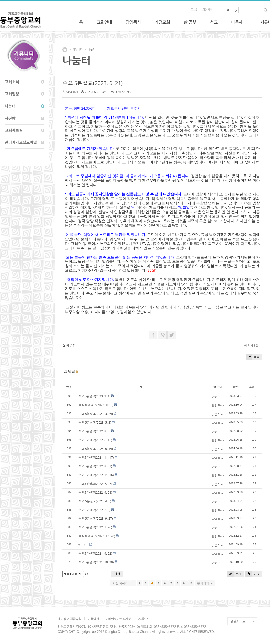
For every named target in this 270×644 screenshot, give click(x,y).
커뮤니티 (78, 50)
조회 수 (254, 387)
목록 (253, 357)
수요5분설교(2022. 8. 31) (95, 466)
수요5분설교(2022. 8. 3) (94, 431)
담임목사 (72, 92)
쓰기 (234, 574)
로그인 (195, 10)
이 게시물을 (251, 345)
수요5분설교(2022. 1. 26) (95, 527)
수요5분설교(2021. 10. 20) (96, 562)
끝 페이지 (205, 583)
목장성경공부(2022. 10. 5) (96, 405)
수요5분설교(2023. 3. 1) (94, 396)
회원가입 (208, 10)
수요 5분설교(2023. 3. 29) (96, 414)
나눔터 (92, 50)
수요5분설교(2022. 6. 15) (95, 440)
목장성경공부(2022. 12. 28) (97, 536)
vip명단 (83, 545)
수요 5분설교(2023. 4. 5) (95, 501)
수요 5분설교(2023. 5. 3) (95, 423)
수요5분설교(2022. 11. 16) (96, 475)
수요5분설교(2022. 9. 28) (95, 492)
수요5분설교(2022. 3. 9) (94, 510)
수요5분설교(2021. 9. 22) (95, 554)
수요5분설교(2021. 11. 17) (96, 457)
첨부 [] (70, 345)
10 (191, 583)
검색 (117, 574)
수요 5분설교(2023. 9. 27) (96, 519)
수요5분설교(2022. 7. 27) (95, 484)
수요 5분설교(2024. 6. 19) (96, 449)
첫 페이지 (120, 583)
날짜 (236, 387)
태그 (252, 574)
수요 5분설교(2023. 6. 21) (93, 83)
